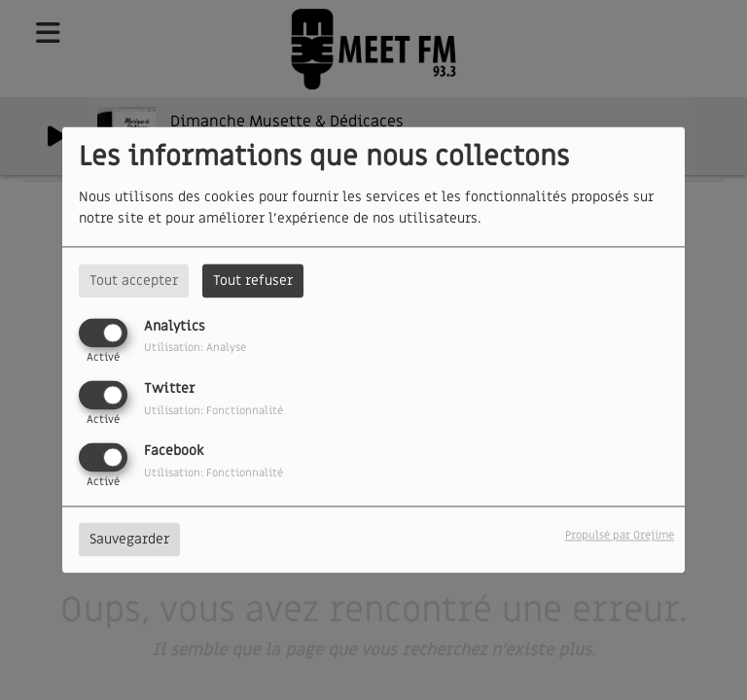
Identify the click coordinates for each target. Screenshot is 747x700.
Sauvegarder (129, 540)
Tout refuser (253, 280)
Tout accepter (134, 280)
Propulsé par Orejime (620, 536)
